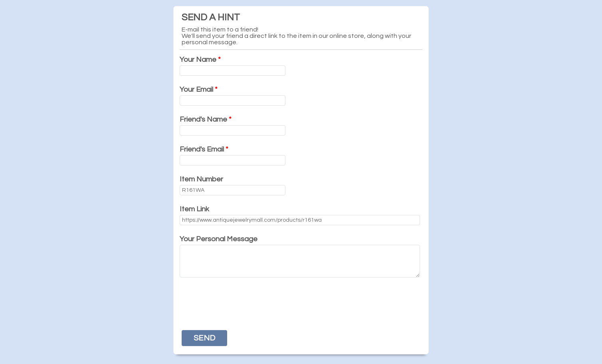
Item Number (201, 179)
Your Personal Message (219, 239)
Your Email (199, 90)
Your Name (200, 60)
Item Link (194, 209)
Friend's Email (204, 149)
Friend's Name (206, 119)
